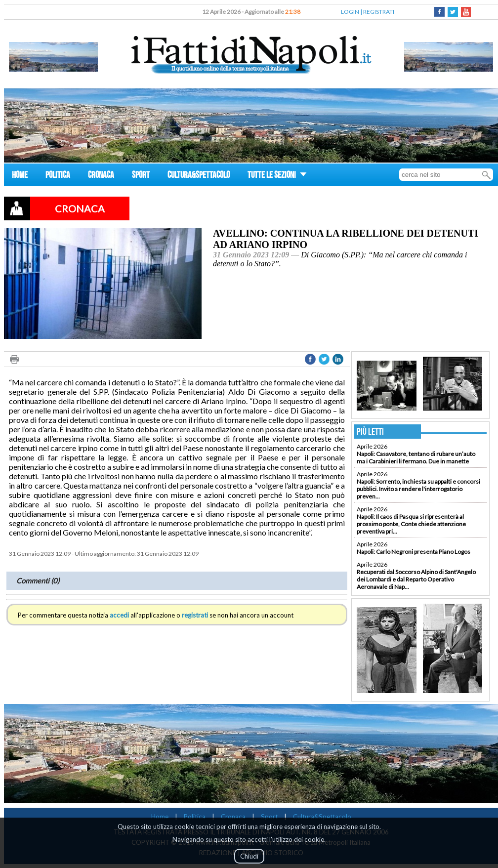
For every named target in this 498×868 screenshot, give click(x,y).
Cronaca (233, 817)
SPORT (141, 176)
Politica (195, 817)
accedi (119, 615)
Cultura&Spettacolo (322, 817)
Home (160, 817)
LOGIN (350, 12)
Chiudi (249, 856)
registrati (195, 615)
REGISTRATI (379, 12)
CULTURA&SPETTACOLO (199, 176)
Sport (269, 817)
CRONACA (101, 176)
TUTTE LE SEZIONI (277, 176)
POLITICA (58, 176)
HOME (20, 176)
